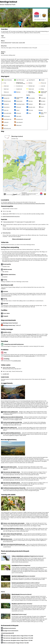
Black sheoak (16, 594)
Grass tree (15, 614)
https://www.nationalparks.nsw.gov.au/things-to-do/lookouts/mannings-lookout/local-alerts (23, 204)
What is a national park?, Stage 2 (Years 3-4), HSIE (16, 643)
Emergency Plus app (31, 334)
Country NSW (22, 43)
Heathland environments (9, 628)
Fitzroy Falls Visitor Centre (9, 368)
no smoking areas (16, 361)
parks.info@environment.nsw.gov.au (11, 216)
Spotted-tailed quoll (18, 576)
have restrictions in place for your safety (35, 229)
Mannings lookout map (12, 325)
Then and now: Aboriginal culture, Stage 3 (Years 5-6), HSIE (18, 638)
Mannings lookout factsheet (10, 323)
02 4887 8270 (6, 374)
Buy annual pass (17, 239)
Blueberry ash (16, 604)
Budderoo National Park (13, 68)
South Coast (15, 43)
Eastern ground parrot (18, 583)
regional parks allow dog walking (12, 356)
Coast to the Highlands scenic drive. (34, 73)
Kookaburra (15, 565)
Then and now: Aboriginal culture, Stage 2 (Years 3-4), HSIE (18, 636)
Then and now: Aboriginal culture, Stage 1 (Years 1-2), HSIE (18, 640)
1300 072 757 (6, 214)
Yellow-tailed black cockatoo (21, 556)
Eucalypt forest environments (11, 631)
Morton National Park (6, 43)
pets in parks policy (30, 356)
